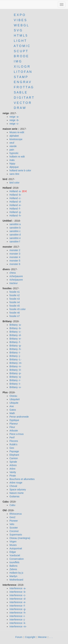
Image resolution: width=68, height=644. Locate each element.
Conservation (17, 559)
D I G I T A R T (23, 98)
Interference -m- (18, 626)
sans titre (14, 174)
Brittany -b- (15, 328)
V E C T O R (22, 103)
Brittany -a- (15, 325)
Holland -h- (15, 216)
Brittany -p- (15, 373)
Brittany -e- (15, 339)
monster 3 (15, 254)
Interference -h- (18, 613)
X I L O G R (22, 67)
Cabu (12, 505)
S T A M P (21, 77)
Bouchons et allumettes (22, 479)
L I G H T (20, 41)
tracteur (14, 283)
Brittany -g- (15, 346)
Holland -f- (15, 209)
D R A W (19, 108)
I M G (17, 61)
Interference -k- (18, 623)
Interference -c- (18, 595)
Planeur (14, 424)
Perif (12, 437)
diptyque (14, 167)
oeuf (12, 143)
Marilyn (13, 576)
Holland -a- (16, 191)
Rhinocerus (16, 514)
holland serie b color (20, 170)
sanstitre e (15, 238)
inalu (12, 160)
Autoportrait (16, 548)
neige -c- (14, 124)
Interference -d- (18, 599)
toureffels (14, 562)
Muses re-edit (17, 132)
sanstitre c (15, 231)
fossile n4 (15, 302)
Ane (12, 406)
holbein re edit (17, 157)
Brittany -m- (16, 363)
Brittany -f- (15, 342)
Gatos (13, 410)
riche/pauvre (16, 276)
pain (12, 150)
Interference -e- (18, 602)
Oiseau (13, 396)
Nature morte (17, 493)
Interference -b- (18, 592)
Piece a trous (17, 434)
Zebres (13, 569)
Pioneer (14, 521)
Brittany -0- (15, 370)
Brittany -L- (15, 359)
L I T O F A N (23, 72)
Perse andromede (19, 417)
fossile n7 (15, 316)
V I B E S (20, 20)
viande (13, 146)
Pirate (13, 476)
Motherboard (16, 580)
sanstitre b (15, 228)
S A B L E (20, 92)
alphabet (14, 136)
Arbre (12, 469)
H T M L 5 (20, 36)
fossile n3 (15, 299)
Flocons (14, 441)
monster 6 (15, 264)
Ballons (13, 566)
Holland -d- (15, 202)
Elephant (14, 455)
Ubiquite (14, 403)
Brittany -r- (15, 380)
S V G (18, 30)
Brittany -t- (15, 384)
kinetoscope (16, 139)
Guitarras (14, 496)
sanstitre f (15, 242)
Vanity (13, 472)
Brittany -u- (15, 387)
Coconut (14, 531)
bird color (14, 183)
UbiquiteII (15, 399)
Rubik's (13, 444)
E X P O (19, 15)
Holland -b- (15, 195)
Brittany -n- (15, 366)
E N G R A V (22, 82)
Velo (12, 524)
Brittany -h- (15, 349)
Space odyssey (18, 490)
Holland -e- (15, 205)
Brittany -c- (15, 332)
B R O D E (21, 56)
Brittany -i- (15, 353)
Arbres (13, 465)
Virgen (13, 542)
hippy (12, 164)
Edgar (13, 552)
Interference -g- (18, 609)
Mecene (42, 637)
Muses (13, 545)
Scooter (14, 528)
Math (12, 413)
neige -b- (14, 120)
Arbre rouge (16, 483)
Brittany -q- (15, 377)
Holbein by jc (16, 573)
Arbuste (14, 431)
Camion (14, 458)
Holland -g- (15, 212)
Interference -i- (17, 616)
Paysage (14, 451)
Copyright (30, 637)
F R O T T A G (24, 87)
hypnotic (14, 153)
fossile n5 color (18, 309)
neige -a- (14, 117)
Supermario (16, 535)
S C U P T (21, 51)
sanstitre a (15, 224)
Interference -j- (17, 620)
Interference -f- (17, 606)
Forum (19, 637)
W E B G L (21, 25)
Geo (12, 448)
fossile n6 (15, 313)
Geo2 (12, 517)
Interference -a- (18, 588)
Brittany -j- (15, 356)
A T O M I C (22, 46)
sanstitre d (15, 235)
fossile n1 (15, 292)
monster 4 (15, 257)
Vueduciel (15, 555)
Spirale (13, 462)
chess (13, 273)
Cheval (13, 486)
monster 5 (15, 261)
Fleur (12, 427)
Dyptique (14, 420)
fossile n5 (15, 306)
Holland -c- (15, 198)
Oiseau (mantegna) (20, 538)
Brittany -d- (15, 335)
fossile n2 (15, 295)
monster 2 (15, 250)
